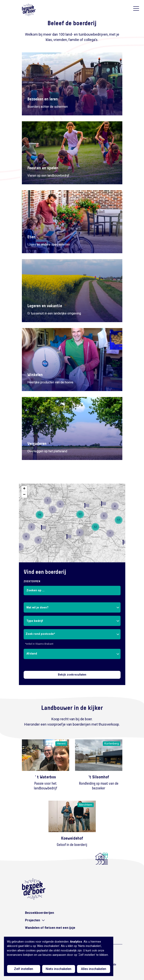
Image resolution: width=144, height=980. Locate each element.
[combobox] (72, 607)
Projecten (33, 920)
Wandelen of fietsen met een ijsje (50, 928)
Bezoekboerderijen (39, 913)
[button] (69, 537)
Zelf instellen (24, 969)
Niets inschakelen (59, 969)
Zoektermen (32, 581)
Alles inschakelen (94, 969)
